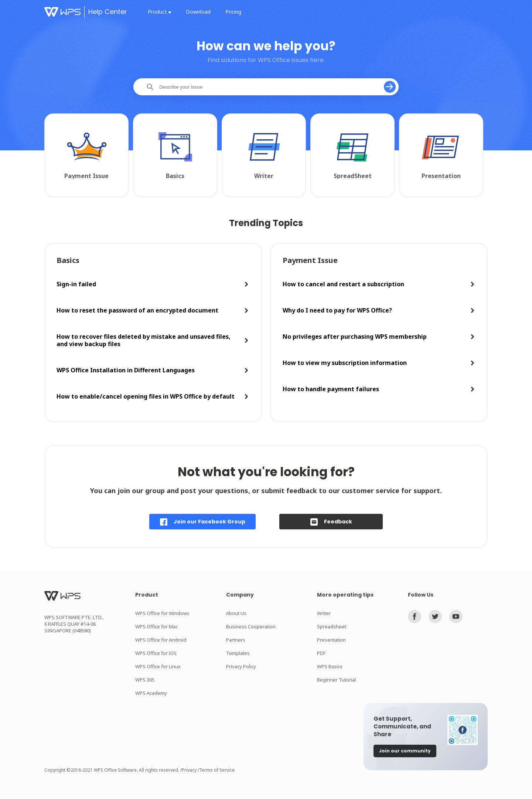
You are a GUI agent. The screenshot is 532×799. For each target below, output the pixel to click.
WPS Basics (330, 666)
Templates (238, 653)
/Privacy (189, 770)
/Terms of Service (216, 770)
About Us (236, 613)
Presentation (331, 640)
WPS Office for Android (161, 640)
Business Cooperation (251, 626)
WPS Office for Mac (156, 626)
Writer (324, 613)
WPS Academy (151, 693)
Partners (236, 640)
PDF (321, 653)
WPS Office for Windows (162, 613)
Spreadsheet (332, 626)
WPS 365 (145, 680)
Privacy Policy (241, 666)
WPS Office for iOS (156, 653)
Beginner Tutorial (336, 680)
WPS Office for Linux (158, 666)
